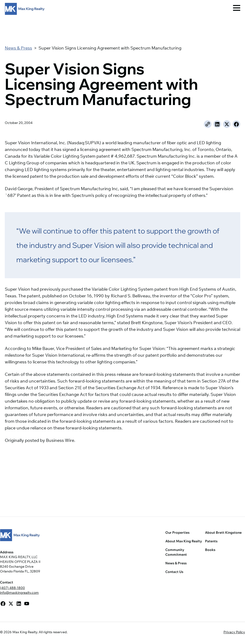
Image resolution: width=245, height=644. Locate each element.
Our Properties (177, 533)
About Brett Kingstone (223, 533)
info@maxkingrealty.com (19, 593)
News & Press (18, 48)
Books (210, 550)
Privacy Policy (234, 632)
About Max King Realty (184, 541)
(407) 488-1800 (12, 588)
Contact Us (174, 572)
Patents (211, 541)
